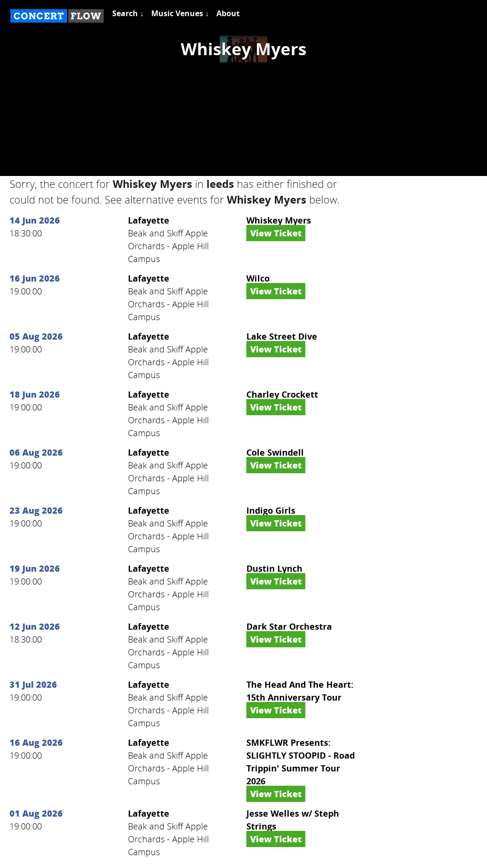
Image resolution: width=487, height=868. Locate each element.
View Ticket (276, 233)
